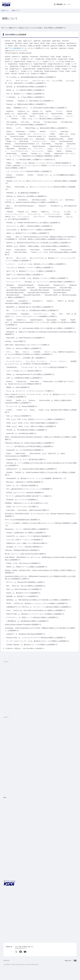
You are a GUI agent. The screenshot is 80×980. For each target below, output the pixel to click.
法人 (69, 4)
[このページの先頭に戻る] (71, 960)
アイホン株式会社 (13, 48)
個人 (65, 4)
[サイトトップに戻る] (7, 4)
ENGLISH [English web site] (6, 960)
